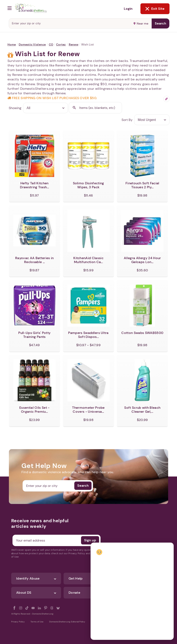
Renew (74, 44)
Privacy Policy (18, 622)
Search (160, 23)
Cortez (61, 44)
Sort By (127, 120)
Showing (15, 108)
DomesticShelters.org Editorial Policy (67, 622)
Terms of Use (37, 622)
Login (128, 9)
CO (51, 44)
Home (12, 44)
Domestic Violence (32, 44)
